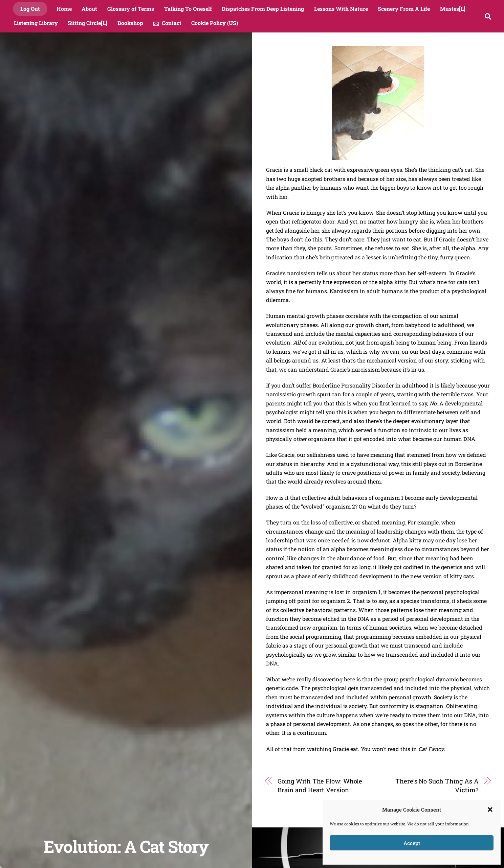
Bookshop (130, 23)
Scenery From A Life (404, 9)
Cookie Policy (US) (215, 23)
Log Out (30, 9)
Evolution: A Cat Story (126, 846)
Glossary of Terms (131, 9)
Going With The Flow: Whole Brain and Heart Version (320, 785)
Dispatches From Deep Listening (263, 9)
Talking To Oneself (188, 9)
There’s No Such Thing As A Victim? (437, 785)
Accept (412, 843)
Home (64, 9)
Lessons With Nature (341, 9)
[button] (490, 810)
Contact (167, 23)
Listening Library (36, 23)
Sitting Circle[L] (87, 23)
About (89, 9)
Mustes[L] (453, 9)
